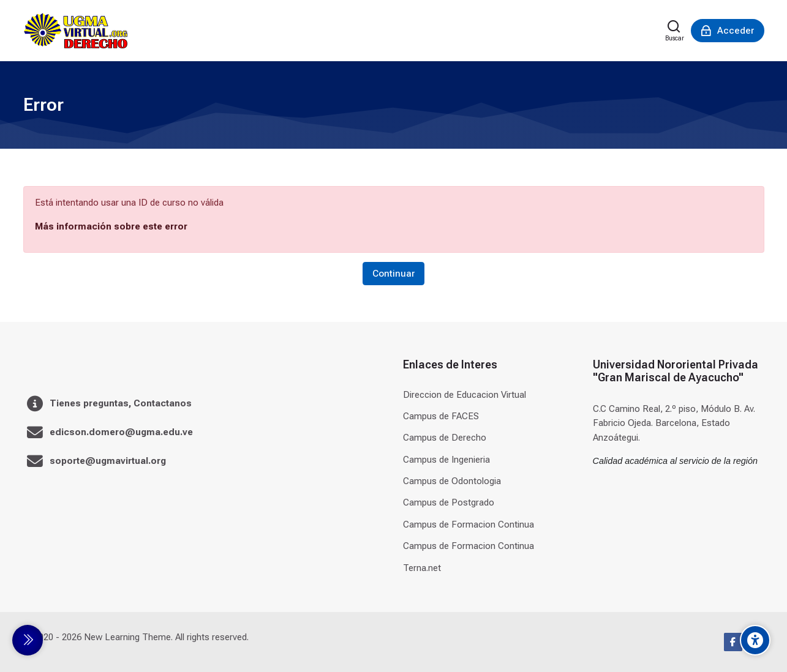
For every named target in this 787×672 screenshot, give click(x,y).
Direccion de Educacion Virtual (465, 395)
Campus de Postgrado (449, 502)
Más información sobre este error (111, 226)
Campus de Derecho (445, 438)
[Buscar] (675, 31)
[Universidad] (76, 31)
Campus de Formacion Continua (469, 525)
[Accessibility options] (755, 640)
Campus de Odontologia (452, 481)
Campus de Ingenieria (446, 460)
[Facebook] (733, 642)
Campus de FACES (441, 416)
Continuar (394, 274)
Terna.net (422, 568)
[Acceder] (728, 31)
